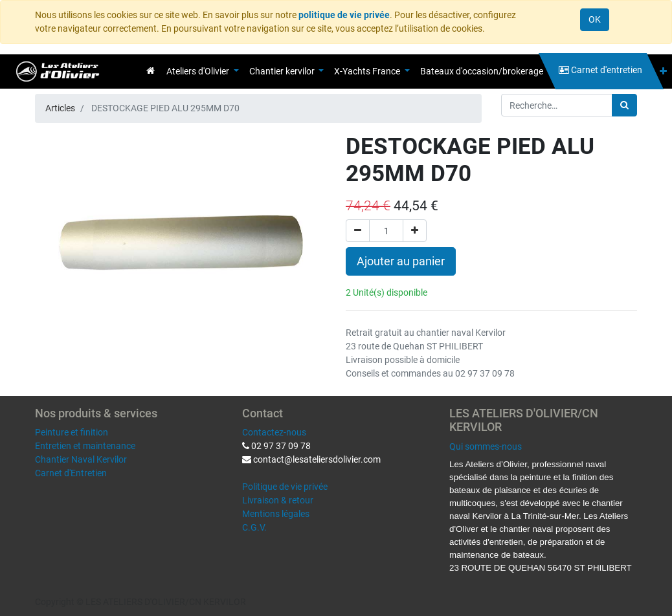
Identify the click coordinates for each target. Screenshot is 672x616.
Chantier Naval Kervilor (81, 459)
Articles (60, 108)
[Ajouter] (415, 231)
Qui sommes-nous (486, 446)
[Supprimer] (358, 231)
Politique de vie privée (285, 487)
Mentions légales (276, 514)
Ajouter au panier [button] (401, 261)
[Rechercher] (624, 105)
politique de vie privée (344, 15)
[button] (663, 71)
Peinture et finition (72, 432)
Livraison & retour (278, 500)
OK (595, 19)
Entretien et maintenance (85, 446)
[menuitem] (151, 71)
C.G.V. (254, 527)
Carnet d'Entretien (71, 473)
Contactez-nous (274, 432)
